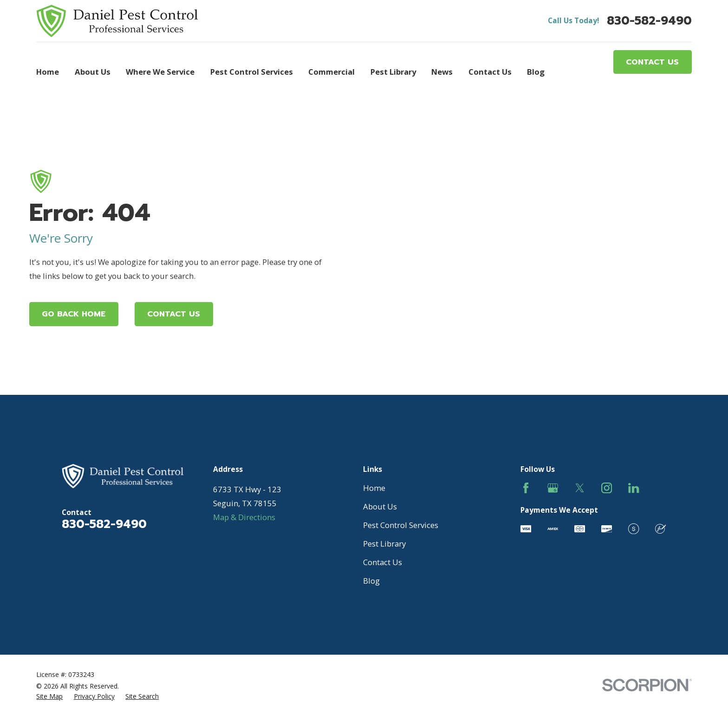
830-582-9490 (649, 21)
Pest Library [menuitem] (393, 72)
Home (374, 488)
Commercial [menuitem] (331, 72)
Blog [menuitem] (536, 72)
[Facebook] (526, 488)
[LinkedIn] (634, 488)
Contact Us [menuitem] (490, 72)
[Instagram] (607, 488)
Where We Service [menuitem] (160, 72)
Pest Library (384, 544)
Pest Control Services (401, 525)
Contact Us (652, 62)
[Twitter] (580, 488)
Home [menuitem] (48, 72)
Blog (371, 581)
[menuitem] (49, 696)
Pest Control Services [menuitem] (252, 72)
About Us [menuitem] (93, 72)
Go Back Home (74, 314)
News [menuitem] (442, 72)
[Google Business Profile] (553, 488)
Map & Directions (244, 517)
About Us (380, 506)
